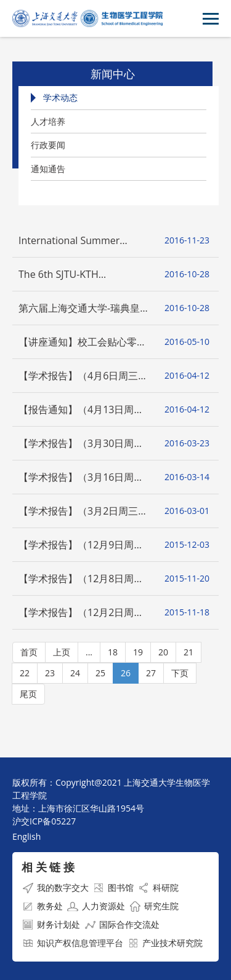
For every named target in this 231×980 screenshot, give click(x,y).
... (89, 652)
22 (25, 673)
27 (151, 673)
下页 (180, 673)
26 (126, 673)
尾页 (28, 694)
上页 (62, 652)
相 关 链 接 (48, 867)
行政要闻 (48, 145)
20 (163, 652)
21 (188, 652)
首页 (29, 652)
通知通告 (48, 169)
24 (75, 673)
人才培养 (48, 121)
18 (113, 652)
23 (50, 673)
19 (138, 652)
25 (100, 673)
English (26, 836)
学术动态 (60, 97)
